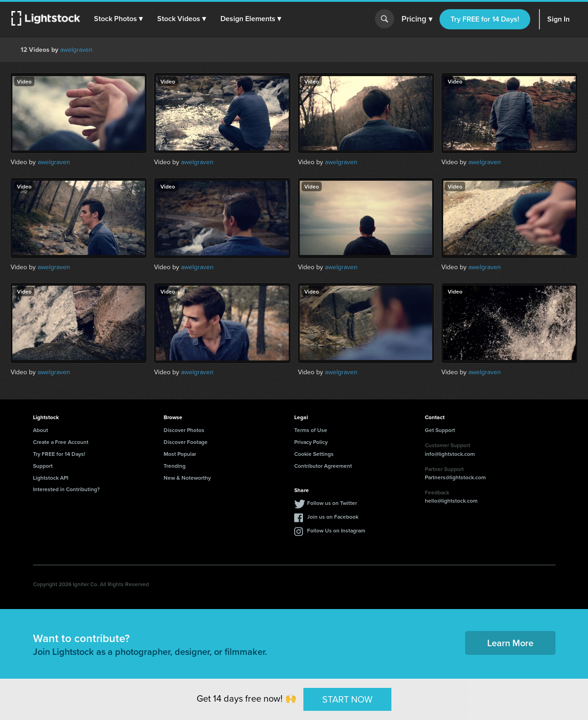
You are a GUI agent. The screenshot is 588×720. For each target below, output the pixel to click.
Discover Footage (186, 442)
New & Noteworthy (187, 478)
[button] (119, 19)
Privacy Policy (311, 442)
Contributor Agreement (323, 466)
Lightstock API (51, 478)
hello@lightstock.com (451, 501)
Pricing (417, 19)
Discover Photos (184, 430)
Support (43, 466)
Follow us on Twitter (332, 503)
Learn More (510, 643)
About (41, 430)
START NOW (347, 699)
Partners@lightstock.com (455, 477)
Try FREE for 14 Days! (485, 19)
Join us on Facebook (333, 517)
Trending (175, 466)
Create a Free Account (61, 442)
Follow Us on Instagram (336, 530)
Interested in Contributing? (66, 489)
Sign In (558, 19)
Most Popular (180, 454)
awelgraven (76, 50)
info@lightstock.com (450, 454)
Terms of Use (311, 430)
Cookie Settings (314, 454)
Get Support (440, 430)
